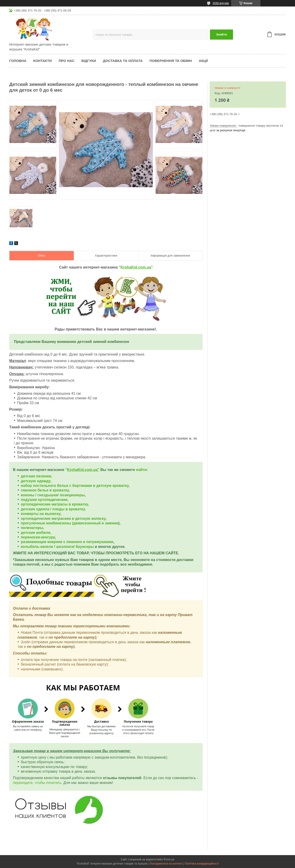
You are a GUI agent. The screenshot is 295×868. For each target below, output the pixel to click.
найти (141, 470)
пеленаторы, (32, 528)
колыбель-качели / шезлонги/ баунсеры (57, 547)
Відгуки (89, 61)
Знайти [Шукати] (222, 34)
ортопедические (36, 504)
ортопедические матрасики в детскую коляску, (64, 519)
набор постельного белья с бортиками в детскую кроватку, (75, 486)
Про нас (66, 61)
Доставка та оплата (123, 61)
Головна (18, 61)
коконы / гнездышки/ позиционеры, (53, 495)
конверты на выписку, (41, 514)
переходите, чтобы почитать (37, 783)
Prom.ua (169, 859)
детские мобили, (36, 533)
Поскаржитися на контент (166, 864)
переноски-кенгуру (38, 537)
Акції (203, 61)
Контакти (42, 61)
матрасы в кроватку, (70, 504)
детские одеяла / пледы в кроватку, (53, 509)
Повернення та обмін (171, 61)
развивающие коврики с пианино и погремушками (67, 542)
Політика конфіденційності (202, 864)
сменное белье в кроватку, (45, 490)
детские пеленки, (36, 476)
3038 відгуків (221, 3)
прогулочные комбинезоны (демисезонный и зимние (69, 523)
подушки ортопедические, (45, 500)
